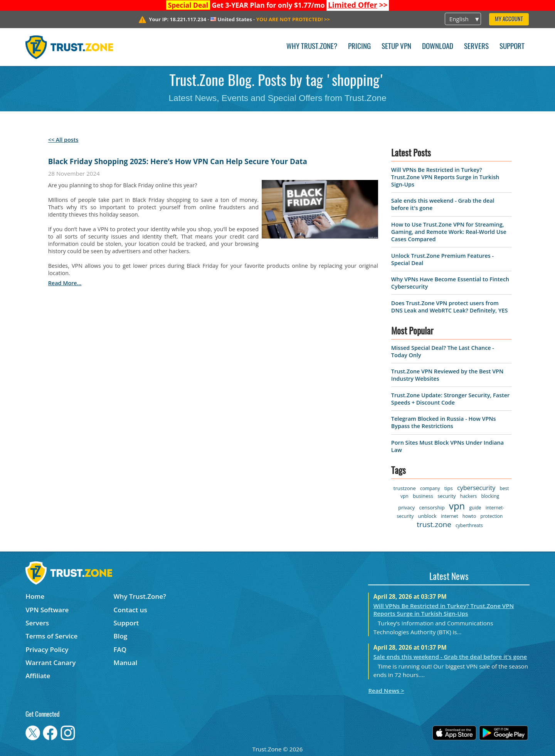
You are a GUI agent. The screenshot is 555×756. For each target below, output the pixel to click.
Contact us (130, 610)
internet (450, 516)
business (423, 496)
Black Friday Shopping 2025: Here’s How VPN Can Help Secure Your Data (178, 161)
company (430, 488)
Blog (121, 636)
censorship (432, 507)
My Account (509, 19)
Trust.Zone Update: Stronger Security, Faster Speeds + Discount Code (450, 399)
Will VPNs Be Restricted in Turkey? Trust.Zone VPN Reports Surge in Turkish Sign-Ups (445, 177)
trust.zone (434, 524)
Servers (476, 47)
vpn (457, 506)
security (447, 496)
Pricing (359, 47)
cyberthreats (469, 525)
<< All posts (63, 140)
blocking (490, 496)
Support (512, 47)
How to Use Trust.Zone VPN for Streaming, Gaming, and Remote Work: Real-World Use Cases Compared (449, 232)
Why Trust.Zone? (312, 47)
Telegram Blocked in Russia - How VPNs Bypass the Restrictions (444, 422)
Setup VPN (396, 47)
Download (438, 47)
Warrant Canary (50, 663)
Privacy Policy (47, 649)
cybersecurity (476, 488)
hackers (468, 496)
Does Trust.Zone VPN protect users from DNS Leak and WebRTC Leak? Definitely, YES (449, 307)
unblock (427, 516)
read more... (65, 283)
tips (449, 488)
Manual (126, 663)
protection (491, 516)
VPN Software (47, 610)
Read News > (386, 690)
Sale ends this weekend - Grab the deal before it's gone (450, 657)
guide (475, 508)
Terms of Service (51, 636)
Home (35, 596)
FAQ (120, 649)
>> (358, 5)
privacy (406, 507)
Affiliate (38, 676)
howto (469, 516)
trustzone (405, 488)
